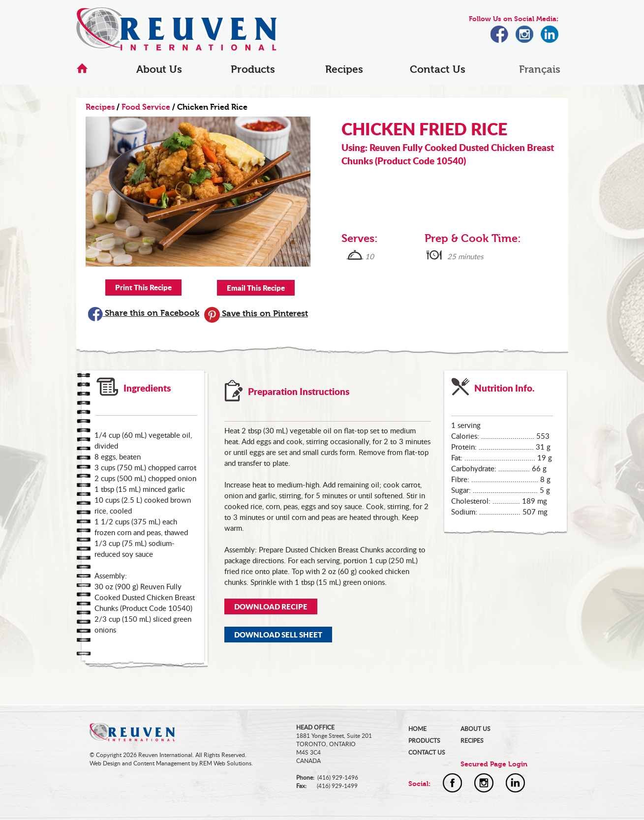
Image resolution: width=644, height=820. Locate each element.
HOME (417, 729)
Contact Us (438, 69)
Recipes (344, 69)
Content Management (162, 763)
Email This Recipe (256, 288)
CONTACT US (427, 752)
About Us (159, 69)
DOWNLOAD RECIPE (271, 607)
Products (253, 69)
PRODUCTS (424, 741)
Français (540, 69)
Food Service (146, 107)
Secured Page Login (494, 764)
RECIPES (472, 741)
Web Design (105, 763)
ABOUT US (475, 729)
